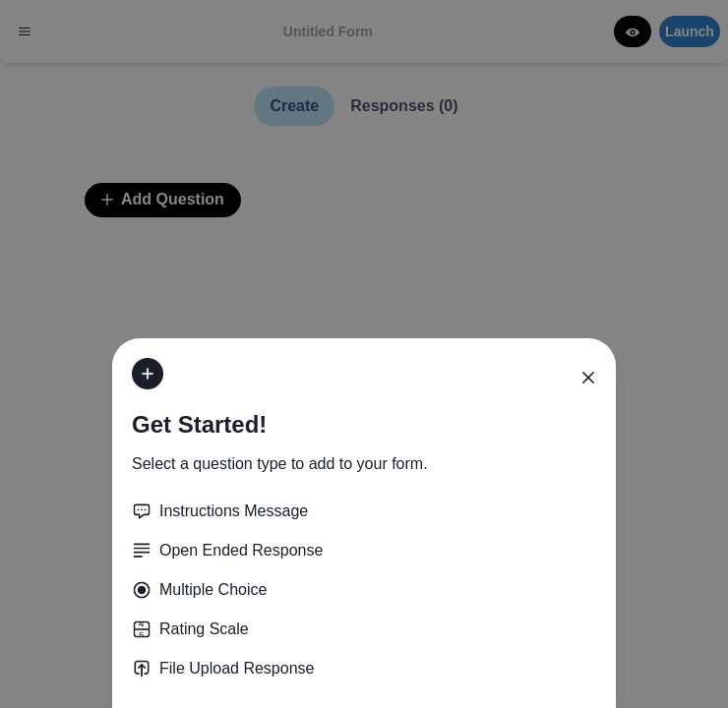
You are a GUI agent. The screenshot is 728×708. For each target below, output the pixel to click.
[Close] (588, 378)
